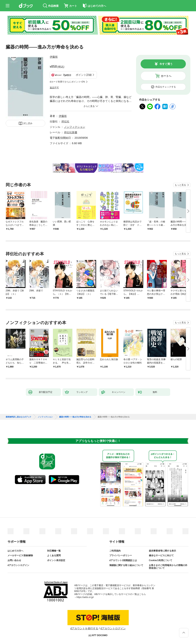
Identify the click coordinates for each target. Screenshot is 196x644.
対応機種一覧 (54, 551)
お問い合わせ (14, 560)
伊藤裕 (54, 57)
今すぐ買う (166, 64)
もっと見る (180, 185)
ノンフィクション (75, 127)
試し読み (28, 123)
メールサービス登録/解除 (20, 555)
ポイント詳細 (84, 75)
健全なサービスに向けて (161, 555)
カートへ (166, 76)
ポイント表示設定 (56, 560)
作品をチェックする (166, 87)
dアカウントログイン (18, 565)
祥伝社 (65, 121)
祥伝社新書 (71, 132)
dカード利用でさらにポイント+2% (67, 82)
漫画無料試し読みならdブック (18, 417)
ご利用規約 (115, 551)
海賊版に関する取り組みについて (126, 565)
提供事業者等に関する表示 (162, 551)
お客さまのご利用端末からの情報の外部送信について (168, 567)
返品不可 (54, 88)
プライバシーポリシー (121, 555)
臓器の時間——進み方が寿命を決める (75, 417)
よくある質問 (54, 555)
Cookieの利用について (161, 560)
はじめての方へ (15, 551)
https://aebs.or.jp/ (85, 597)
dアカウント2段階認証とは (123, 560)
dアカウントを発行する (84, 628)
